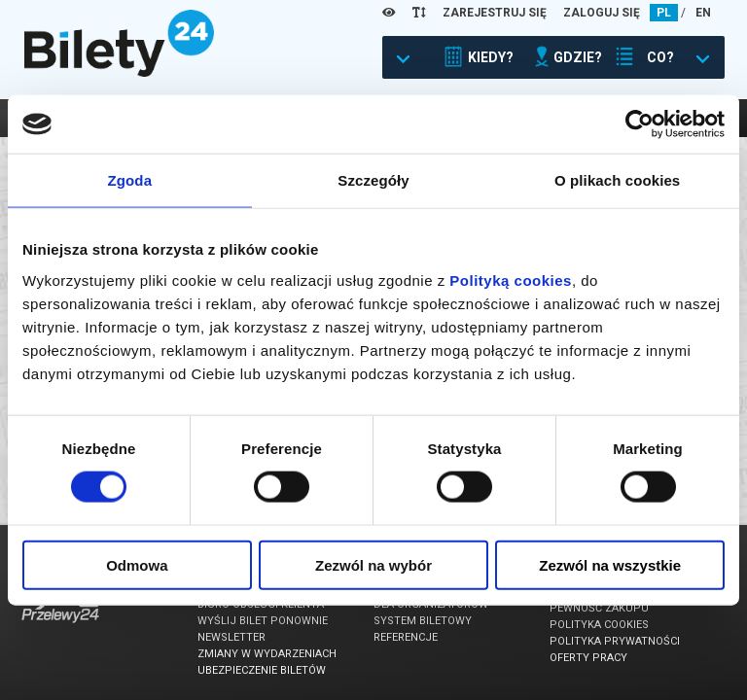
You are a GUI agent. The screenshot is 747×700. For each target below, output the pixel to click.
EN (703, 13)
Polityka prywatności (615, 641)
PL (664, 13)
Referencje (406, 637)
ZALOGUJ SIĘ (602, 13)
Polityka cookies (599, 625)
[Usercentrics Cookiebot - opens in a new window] (640, 124)
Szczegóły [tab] (373, 180)
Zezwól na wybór (373, 564)
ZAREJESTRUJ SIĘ (495, 13)
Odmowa (137, 564)
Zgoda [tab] (130, 180)
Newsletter (231, 637)
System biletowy (423, 621)
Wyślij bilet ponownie (263, 621)
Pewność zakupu (599, 608)
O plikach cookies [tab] (617, 180)
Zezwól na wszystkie (610, 564)
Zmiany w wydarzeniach (267, 654)
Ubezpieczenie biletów (262, 670)
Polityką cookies (511, 280)
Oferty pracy (588, 658)
